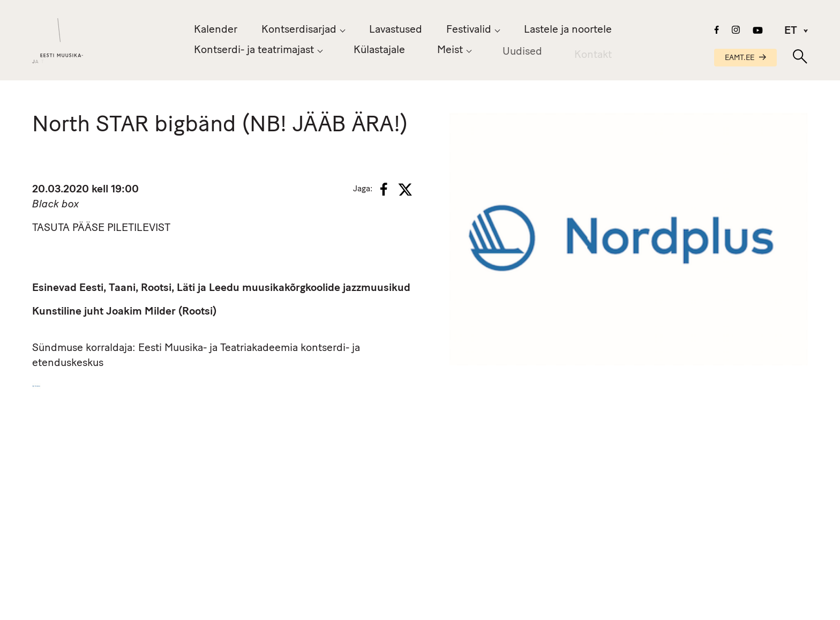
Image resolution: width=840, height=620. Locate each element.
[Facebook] (384, 189)
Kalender (216, 30)
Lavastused (396, 30)
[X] (405, 190)
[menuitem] (792, 31)
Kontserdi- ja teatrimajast (254, 50)
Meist (450, 51)
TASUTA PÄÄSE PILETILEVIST (101, 228)
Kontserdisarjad (299, 30)
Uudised (522, 54)
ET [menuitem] (791, 32)
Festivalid (469, 30)
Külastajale (379, 50)
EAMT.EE (745, 58)
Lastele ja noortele (568, 30)
